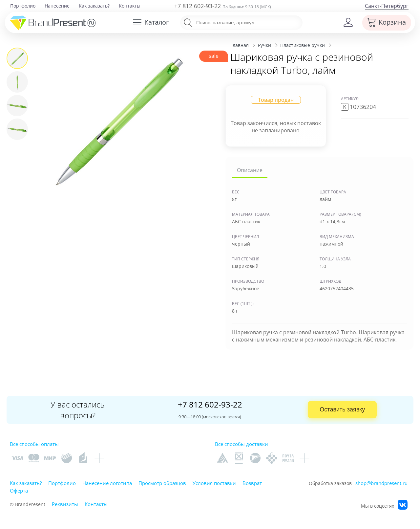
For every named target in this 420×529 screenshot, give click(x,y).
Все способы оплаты (34, 444)
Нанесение (57, 6)
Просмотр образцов (162, 483)
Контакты (130, 6)
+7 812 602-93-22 (198, 6)
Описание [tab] (250, 170)
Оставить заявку (342, 409)
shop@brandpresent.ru (381, 483)
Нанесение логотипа (107, 483)
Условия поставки (214, 483)
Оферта (19, 491)
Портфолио (23, 6)
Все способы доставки (241, 444)
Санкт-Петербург (387, 6)
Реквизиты (65, 504)
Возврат (252, 483)
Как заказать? (94, 6)
